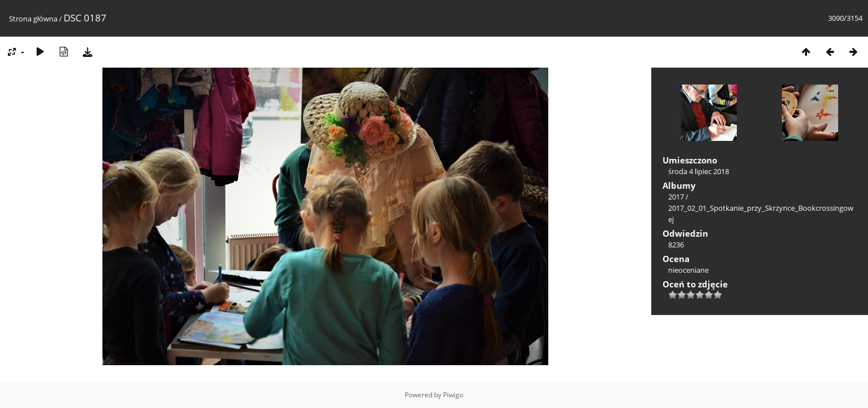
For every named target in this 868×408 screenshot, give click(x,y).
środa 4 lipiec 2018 (699, 171)
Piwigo (453, 395)
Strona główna (33, 19)
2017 (676, 197)
